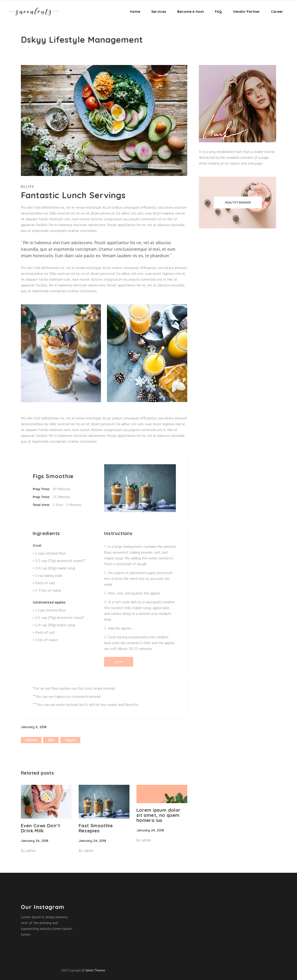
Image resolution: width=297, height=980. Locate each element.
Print (119, 662)
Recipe (28, 187)
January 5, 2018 (34, 727)
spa (51, 740)
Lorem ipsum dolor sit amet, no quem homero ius (159, 815)
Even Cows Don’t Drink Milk (40, 828)
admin (31, 850)
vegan (70, 740)
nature (31, 740)
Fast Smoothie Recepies (96, 828)
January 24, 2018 (35, 841)
